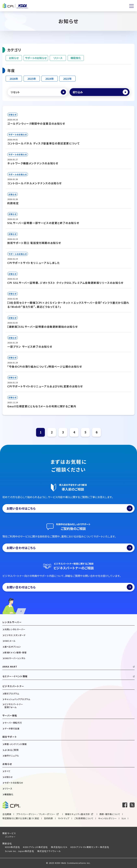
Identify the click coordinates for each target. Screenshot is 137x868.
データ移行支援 (12, 729)
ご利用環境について (84, 818)
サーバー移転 (10, 716)
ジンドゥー (10, 837)
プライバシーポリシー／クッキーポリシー (36, 814)
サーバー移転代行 (13, 723)
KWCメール (10, 641)
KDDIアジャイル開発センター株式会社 (90, 847)
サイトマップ (64, 818)
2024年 (50, 79)
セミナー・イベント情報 (15, 676)
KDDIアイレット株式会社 (35, 847)
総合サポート (10, 737)
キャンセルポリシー (107, 818)
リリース (58, 58)
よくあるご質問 (11, 750)
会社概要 (7, 814)
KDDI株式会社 (12, 847)
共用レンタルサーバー (15, 629)
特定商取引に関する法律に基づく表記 (21, 818)
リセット (15, 92)
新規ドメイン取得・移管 (15, 653)
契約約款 (49, 818)
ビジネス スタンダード (15, 635)
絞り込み (78, 92)
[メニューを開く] (131, 6)
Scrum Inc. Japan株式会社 (20, 851)
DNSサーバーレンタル (15, 658)
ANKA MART (10, 667)
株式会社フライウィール (49, 851)
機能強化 (76, 58)
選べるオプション (13, 647)
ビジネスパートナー (13, 686)
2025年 (32, 79)
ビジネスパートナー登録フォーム (14, 706)
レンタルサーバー (12, 622)
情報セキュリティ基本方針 (77, 814)
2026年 (14, 79)
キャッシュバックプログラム (17, 699)
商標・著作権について (110, 814)
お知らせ (14, 58)
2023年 (67, 79)
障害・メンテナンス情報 (15, 744)
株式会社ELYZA (59, 847)
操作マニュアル (12, 756)
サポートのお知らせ (36, 58)
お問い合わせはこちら (70, 508)
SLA (124, 818)
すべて (7, 771)
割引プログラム (12, 694)
